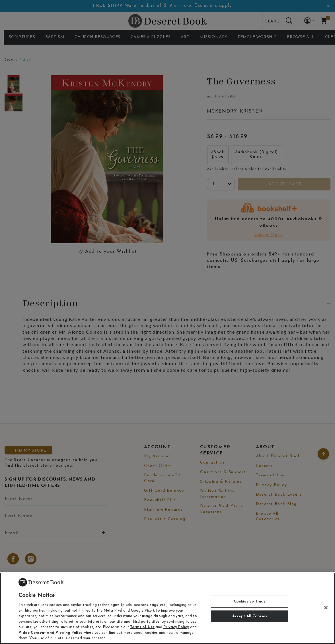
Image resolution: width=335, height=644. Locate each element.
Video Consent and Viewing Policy (50, 633)
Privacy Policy (176, 627)
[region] (167, 608)
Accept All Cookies (250, 616)
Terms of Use (142, 627)
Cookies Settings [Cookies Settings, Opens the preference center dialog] (249, 602)
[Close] (326, 608)
